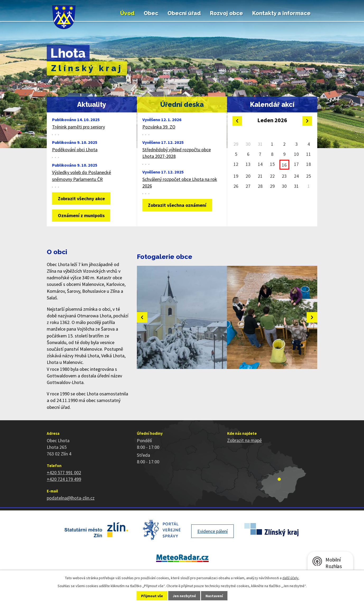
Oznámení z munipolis (81, 215)
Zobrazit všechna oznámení (177, 205)
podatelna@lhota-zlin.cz (71, 498)
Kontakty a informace (281, 13)
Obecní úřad (184, 13)
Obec (151, 13)
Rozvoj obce (227, 13)
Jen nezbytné (184, 596)
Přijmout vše (152, 596)
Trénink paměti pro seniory (78, 127)
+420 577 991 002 (64, 472)
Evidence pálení (213, 531)
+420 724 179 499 (64, 479)
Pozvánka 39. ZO (159, 127)
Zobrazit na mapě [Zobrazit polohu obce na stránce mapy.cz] (244, 440)
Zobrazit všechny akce (81, 198)
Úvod (127, 13)
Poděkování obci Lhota (75, 150)
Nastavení (214, 596)
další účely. (291, 578)
